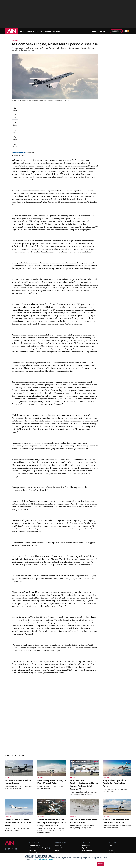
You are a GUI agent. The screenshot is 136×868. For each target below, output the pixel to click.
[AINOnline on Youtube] (9, 843)
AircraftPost (33, 844)
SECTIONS (57, 31)
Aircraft (15, 40)
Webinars (85, 849)
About (110, 840)
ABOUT (94, 31)
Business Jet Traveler (36, 847)
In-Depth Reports (87, 844)
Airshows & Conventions (89, 852)
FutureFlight (32, 849)
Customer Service (60, 842)
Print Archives (86, 840)
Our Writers (112, 842)
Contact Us (112, 847)
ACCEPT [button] (100, 864)
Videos (84, 847)
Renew (57, 844)
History (111, 844)
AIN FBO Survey (34, 840)
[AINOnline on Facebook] (5, 843)
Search (104, 31)
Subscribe (116, 31)
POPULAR (31, 31)
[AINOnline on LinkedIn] (16, 843)
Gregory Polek (30, 108)
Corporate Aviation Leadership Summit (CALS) (40, 852)
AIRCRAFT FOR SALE (44, 31)
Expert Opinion (86, 842)
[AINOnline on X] (12, 843)
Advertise (113, 849)
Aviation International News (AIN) (39, 842)
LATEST (23, 31)
